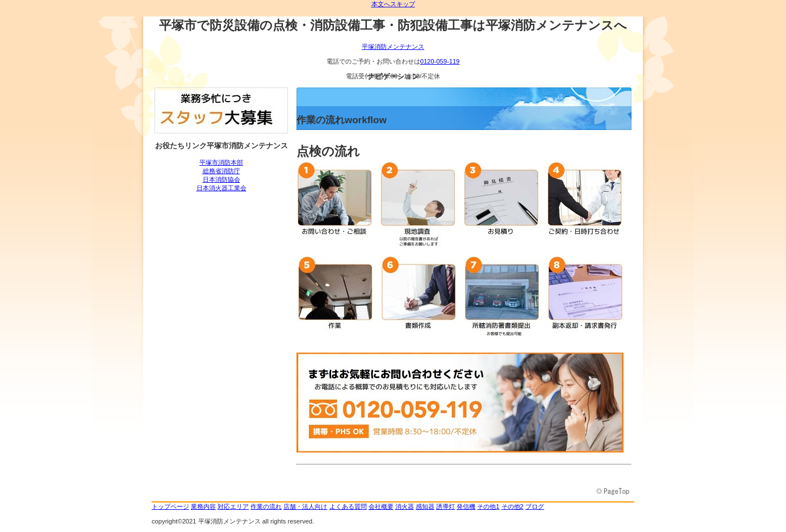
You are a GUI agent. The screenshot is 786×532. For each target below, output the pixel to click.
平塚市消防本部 (221, 162)
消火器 (405, 506)
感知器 (425, 506)
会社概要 (381, 506)
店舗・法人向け (305, 506)
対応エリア (233, 506)
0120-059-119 (440, 61)
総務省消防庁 (221, 171)
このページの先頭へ (614, 492)
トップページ (170, 506)
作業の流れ (266, 506)
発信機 (466, 506)
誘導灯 (446, 506)
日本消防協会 (221, 179)
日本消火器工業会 (221, 188)
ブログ (535, 506)
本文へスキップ (393, 4)
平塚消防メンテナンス (393, 47)
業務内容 (203, 506)
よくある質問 (348, 506)
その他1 (488, 506)
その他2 (513, 506)
